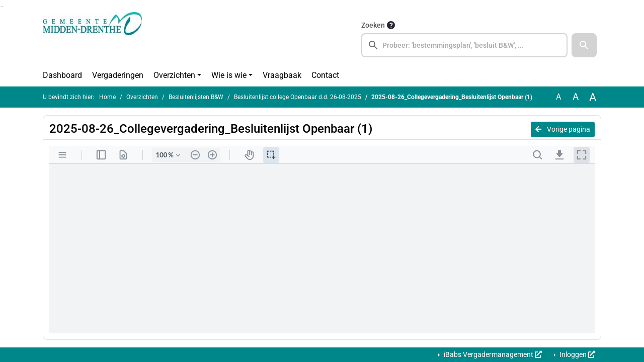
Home (107, 97)
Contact (325, 75)
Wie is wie (229, 75)
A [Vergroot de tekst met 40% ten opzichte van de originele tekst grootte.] (593, 97)
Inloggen (577, 354)
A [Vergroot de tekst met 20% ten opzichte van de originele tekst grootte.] (576, 97)
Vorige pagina (563, 129)
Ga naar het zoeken (1, 6)
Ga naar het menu (3, 6)
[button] (584, 45)
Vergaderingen (118, 75)
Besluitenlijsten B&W (196, 97)
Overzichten (174, 75)
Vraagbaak (282, 75)
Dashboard (62, 75)
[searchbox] (464, 45)
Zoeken (373, 25)
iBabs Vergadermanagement (492, 354)
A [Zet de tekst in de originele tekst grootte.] (558, 97)
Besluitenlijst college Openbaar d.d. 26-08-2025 (298, 97)
